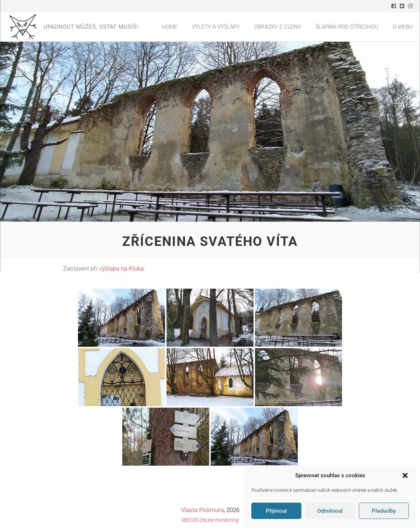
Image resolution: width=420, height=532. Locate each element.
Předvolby (384, 511)
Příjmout (276, 511)
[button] (405, 475)
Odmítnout (330, 511)
